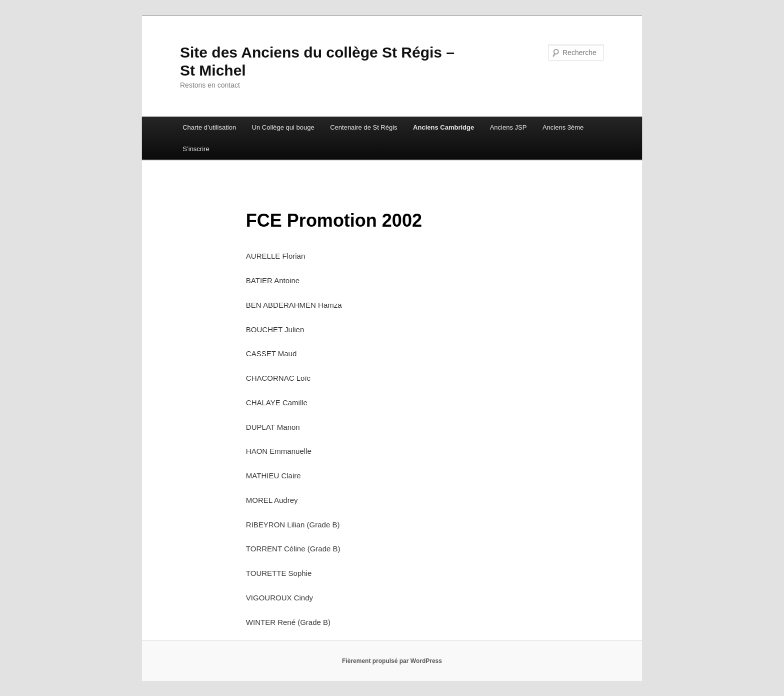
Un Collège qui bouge (283, 127)
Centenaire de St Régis (363, 127)
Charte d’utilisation (209, 127)
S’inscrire (196, 149)
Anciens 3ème (563, 127)
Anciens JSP (508, 127)
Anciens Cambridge (443, 127)
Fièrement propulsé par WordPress (392, 661)
